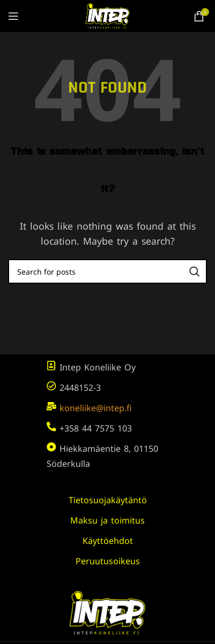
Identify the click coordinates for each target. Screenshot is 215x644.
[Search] (107, 271)
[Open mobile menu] (13, 16)
